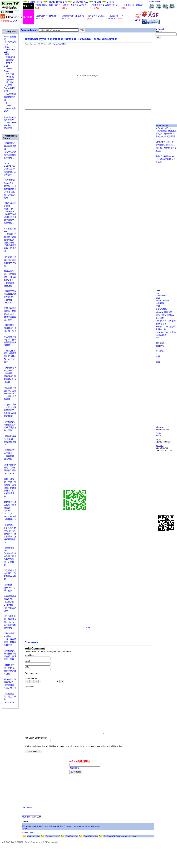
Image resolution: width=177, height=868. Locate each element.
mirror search (162, 126)
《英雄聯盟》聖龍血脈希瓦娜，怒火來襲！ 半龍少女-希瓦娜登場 (166, 134)
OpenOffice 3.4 (91, 846)
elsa (47, 836)
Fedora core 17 (53, 846)
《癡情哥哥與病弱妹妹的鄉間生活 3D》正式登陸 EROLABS (10, 297)
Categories (9, 31)
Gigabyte (95, 836)
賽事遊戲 (9, 60)
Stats (158, 298)
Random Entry (163, 128)
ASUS (63, 836)
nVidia (29, 836)
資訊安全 (160, 351)
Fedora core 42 (35, 2)
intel (34, 836)
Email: (28, 661)
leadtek (56, 836)
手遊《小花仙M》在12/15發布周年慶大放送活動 (166, 159)
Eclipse (110, 2)
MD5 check (27, 826)
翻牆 (158, 362)
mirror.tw (160, 427)
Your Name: (30, 655)
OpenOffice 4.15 (80, 2)
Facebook (152, 2)
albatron (81, 836)
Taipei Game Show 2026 (10, 49)
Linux (133, 846)
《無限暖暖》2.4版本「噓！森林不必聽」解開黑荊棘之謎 (10, 639)
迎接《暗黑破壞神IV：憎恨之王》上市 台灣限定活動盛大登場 (10, 314)
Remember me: (33, 673)
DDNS (138, 20)
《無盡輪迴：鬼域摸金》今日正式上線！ (10, 328)
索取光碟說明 (162, 309)
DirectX (25, 838)
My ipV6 (13, 21)
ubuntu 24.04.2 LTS (58, 2)
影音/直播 (9, 57)
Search (160, 29)
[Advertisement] (166, 54)
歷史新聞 (8, 128)
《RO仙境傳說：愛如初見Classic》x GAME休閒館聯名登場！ (10, 622)
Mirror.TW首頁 (162, 300)
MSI (42, 836)
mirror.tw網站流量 (164, 312)
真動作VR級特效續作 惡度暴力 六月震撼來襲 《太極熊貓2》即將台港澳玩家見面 (71, 39)
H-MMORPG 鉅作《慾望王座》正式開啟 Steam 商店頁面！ (10, 356)
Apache (98, 2)
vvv (157, 338)
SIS (38, 836)
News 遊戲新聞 (60, 44)
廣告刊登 (160, 318)
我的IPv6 (160, 346)
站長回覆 (160, 303)
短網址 (159, 356)
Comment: (29, 687)
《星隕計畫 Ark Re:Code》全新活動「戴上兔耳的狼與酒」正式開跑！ (10, 556)
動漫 (7, 54)
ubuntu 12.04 (33, 846)
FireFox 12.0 (72, 846)
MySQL (112, 846)
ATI (23, 836)
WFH (160, 2)
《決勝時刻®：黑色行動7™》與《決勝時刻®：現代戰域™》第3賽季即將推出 (10, 534)
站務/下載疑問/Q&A (165, 315)
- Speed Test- (28, 842)
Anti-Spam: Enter (36, 748)
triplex (88, 836)
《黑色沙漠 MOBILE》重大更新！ (10, 588)
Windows (8, 125)
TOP (88, 627)
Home (158, 293)
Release (27, 817)
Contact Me (161, 295)
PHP (106, 846)
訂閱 (158, 306)
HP (51, 836)
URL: (27, 667)
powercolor (71, 836)
